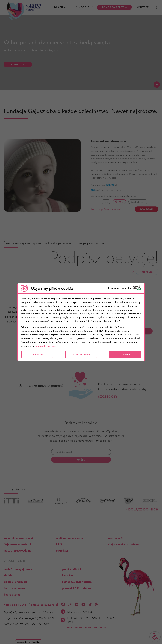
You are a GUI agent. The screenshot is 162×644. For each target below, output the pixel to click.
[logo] (137, 288)
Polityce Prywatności (46, 346)
